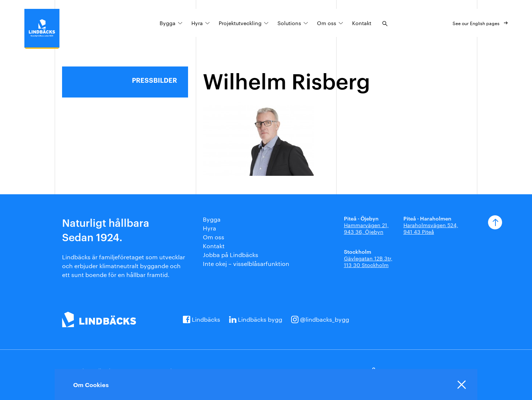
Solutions (289, 23)
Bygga (168, 23)
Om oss (327, 23)
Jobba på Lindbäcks (231, 255)
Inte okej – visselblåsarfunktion (246, 264)
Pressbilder (154, 80)
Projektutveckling (240, 23)
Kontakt (362, 23)
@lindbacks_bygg (325, 319)
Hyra (197, 23)
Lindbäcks (206, 319)
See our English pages (476, 23)
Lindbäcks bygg (260, 319)
